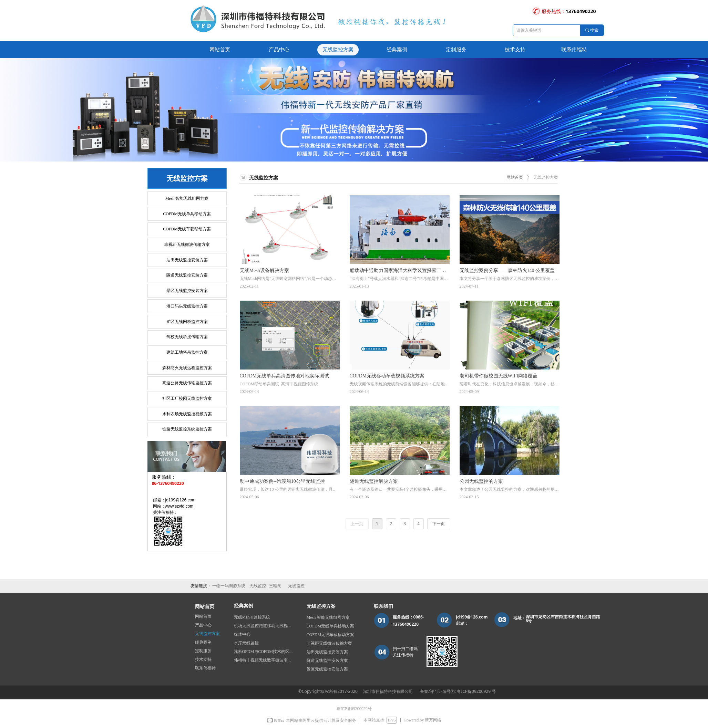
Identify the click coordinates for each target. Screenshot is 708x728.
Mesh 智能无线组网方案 (187, 198)
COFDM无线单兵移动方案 (187, 214)
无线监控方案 (546, 177)
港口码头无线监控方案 (187, 306)
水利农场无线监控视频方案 (187, 414)
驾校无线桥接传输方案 (187, 337)
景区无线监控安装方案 (187, 291)
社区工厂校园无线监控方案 (187, 398)
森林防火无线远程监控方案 (187, 368)
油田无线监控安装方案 (187, 260)
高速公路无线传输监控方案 (187, 383)
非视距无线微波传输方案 (187, 245)
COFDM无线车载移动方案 (187, 229)
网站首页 (515, 177)
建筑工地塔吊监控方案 (187, 352)
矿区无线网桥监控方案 (187, 322)
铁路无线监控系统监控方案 (187, 429)
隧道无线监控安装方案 (187, 275)
